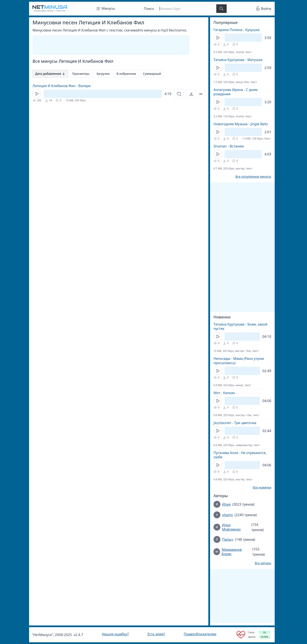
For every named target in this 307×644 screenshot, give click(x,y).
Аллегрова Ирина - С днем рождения (236, 92)
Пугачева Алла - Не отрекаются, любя (240, 455)
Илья (226, 504)
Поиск (149, 9)
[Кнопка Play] (37, 94)
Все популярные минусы (253, 177)
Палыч (228, 539)
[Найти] (221, 9)
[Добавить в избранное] (179, 94)
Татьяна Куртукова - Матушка (238, 60)
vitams (228, 515)
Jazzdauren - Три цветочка (235, 423)
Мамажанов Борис (232, 552)
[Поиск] (186, 9)
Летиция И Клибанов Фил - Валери (62, 86)
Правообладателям (200, 634)
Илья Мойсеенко (231, 527)
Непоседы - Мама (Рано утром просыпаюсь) (239, 361)
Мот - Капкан (224, 393)
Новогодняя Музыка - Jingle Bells (241, 124)
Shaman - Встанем (229, 146)
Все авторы (263, 563)
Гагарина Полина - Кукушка (237, 30)
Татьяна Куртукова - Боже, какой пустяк (240, 326)
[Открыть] (196, 94)
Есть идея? (156, 634)
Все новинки (262, 487)
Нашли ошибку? (115, 634)
